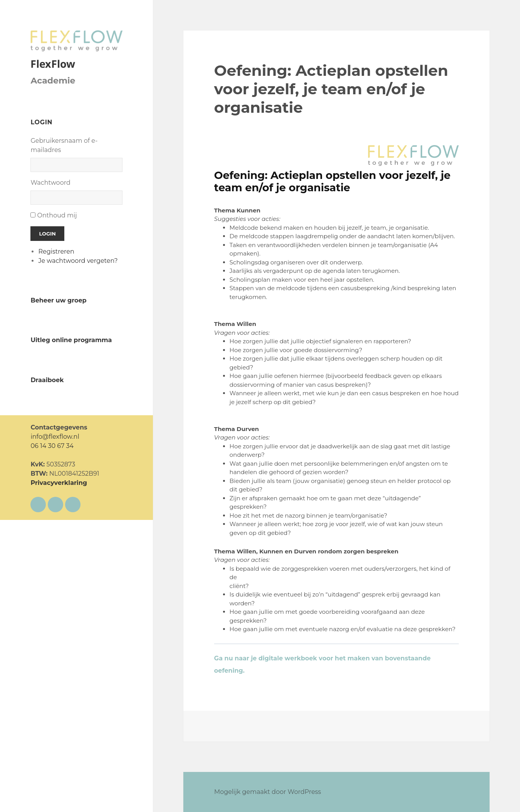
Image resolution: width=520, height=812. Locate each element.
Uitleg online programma (71, 340)
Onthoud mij (57, 215)
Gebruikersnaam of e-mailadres (64, 145)
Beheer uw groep (58, 300)
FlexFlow (53, 64)
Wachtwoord (50, 183)
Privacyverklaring (59, 483)
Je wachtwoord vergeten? (78, 261)
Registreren (56, 251)
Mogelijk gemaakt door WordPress (268, 792)
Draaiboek (47, 380)
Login (47, 234)
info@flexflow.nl (55, 437)
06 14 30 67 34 (52, 446)
